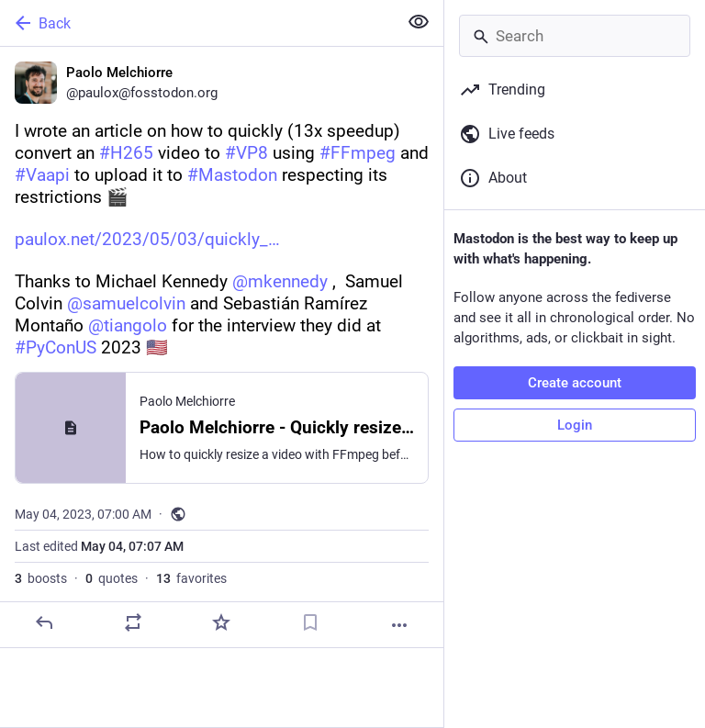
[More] (399, 625)
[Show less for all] (419, 22)
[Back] (197, 23)
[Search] (575, 36)
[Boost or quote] (133, 622)
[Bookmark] (310, 622)
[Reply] (44, 622)
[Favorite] (221, 622)
